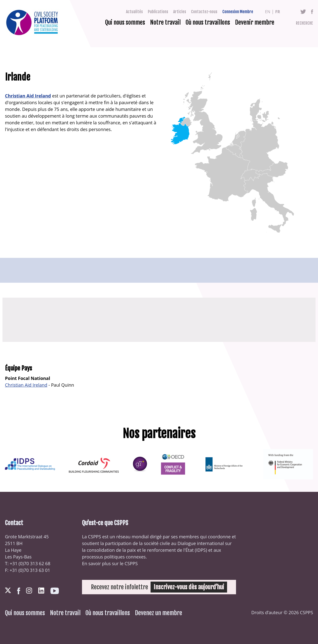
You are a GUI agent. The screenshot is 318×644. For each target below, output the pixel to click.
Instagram (29, 591)
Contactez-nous (204, 12)
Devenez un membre (159, 613)
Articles (180, 12)
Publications (158, 12)
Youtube (55, 591)
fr (278, 12)
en (268, 12)
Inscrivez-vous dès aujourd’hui (189, 587)
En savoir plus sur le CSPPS (110, 563)
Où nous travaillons (208, 22)
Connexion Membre (238, 12)
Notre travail (165, 22)
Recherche (304, 23)
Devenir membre (255, 22)
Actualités (134, 12)
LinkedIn (41, 591)
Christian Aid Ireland (28, 96)
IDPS (201, 550)
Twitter (303, 12)
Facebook (312, 12)
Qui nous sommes (125, 22)
